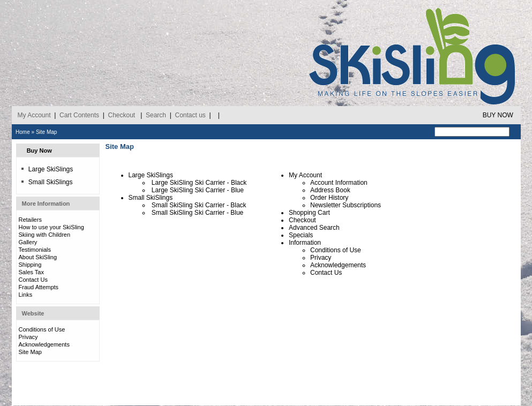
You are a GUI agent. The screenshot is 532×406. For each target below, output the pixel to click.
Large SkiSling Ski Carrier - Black (199, 183)
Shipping (30, 265)
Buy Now (39, 151)
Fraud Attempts (39, 287)
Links (26, 295)
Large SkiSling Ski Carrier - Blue (198, 190)
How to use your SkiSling (51, 227)
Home (23, 132)
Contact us (190, 115)
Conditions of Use (42, 329)
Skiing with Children (45, 235)
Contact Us (33, 280)
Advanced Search (314, 228)
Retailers (30, 220)
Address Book (330, 190)
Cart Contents (79, 115)
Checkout (121, 115)
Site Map (46, 132)
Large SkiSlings (47, 169)
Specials (301, 235)
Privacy (28, 337)
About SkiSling (38, 257)
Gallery (28, 242)
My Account (34, 115)
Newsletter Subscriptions (346, 205)
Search (156, 115)
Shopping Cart (309, 213)
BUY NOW (498, 115)
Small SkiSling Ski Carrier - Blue (197, 213)
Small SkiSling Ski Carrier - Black (199, 205)
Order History (329, 198)
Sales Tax (32, 272)
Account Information (339, 183)
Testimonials (35, 250)
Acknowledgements (44, 344)
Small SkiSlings (47, 182)
